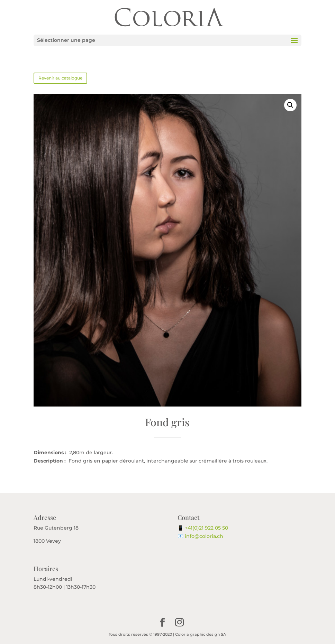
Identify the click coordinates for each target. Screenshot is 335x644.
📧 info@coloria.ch (200, 536)
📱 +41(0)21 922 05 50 (203, 528)
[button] (290, 105)
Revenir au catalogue (60, 78)
